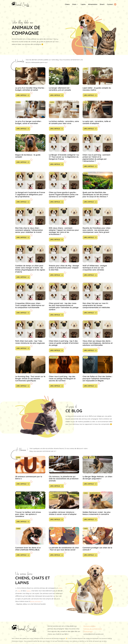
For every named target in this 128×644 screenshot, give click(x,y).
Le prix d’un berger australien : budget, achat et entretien (29, 122)
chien (60, 588)
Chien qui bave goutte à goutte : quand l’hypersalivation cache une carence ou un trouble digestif (64, 194)
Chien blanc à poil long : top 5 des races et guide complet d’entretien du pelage (64, 343)
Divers (102, 4)
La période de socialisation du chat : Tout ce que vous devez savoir (64, 549)
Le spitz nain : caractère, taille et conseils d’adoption (97, 122)
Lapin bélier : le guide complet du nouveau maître (97, 89)
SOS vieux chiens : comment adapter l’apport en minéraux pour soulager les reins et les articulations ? (64, 231)
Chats (76, 4)
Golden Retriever (61, 493)
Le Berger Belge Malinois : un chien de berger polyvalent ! (97, 478)
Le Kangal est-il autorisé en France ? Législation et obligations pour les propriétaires (30, 194)
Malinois (92, 457)
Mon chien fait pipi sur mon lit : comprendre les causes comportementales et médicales (96, 305)
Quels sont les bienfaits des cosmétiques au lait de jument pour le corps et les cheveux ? (95, 194)
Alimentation (93, 4)
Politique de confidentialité (93, 629)
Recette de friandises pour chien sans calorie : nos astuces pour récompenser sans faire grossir (97, 230)
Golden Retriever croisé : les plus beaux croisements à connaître (97, 513)
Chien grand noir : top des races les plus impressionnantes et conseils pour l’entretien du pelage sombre (64, 306)
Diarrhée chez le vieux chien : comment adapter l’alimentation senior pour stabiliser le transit (29, 230)
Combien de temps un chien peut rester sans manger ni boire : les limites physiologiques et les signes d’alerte (30, 269)
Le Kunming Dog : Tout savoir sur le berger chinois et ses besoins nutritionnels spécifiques (30, 379)
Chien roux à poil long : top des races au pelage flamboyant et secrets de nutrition (62, 379)
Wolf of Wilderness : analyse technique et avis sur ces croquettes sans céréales (95, 268)
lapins (28, 591)
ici (111, 638)
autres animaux (35, 601)
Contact (110, 4)
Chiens (67, 4)
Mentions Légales (89, 626)
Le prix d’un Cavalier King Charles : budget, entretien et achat (30, 89)
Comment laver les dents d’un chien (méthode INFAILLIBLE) (28, 549)
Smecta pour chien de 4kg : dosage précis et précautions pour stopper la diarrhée (64, 268)
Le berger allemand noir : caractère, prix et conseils (60, 89)
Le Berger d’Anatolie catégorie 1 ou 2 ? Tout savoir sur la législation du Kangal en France (64, 157)
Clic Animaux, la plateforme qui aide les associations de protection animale (64, 479)
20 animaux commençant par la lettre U (29, 478)
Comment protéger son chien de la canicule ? (97, 549)
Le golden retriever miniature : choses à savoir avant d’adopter (63, 513)
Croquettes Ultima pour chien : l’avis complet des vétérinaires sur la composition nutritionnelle (30, 305)
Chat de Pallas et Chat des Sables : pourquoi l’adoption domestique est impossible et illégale (98, 379)
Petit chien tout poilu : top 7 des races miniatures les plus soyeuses (30, 342)
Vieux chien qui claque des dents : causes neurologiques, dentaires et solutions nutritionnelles (98, 343)
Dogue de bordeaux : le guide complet (28, 156)
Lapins (83, 4)
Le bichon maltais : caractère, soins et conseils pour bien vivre (64, 122)
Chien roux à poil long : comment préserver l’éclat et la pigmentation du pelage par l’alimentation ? (96, 158)
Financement (88, 631)
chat (19, 591)
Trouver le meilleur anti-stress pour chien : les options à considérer (28, 514)
